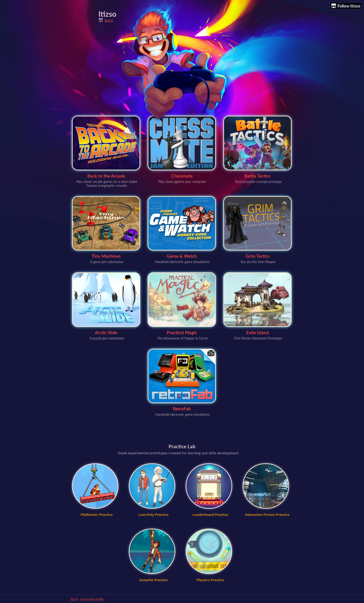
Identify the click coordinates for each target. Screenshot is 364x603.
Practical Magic (182, 332)
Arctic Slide (106, 332)
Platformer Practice (97, 515)
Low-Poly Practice (154, 515)
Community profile (92, 599)
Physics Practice (210, 580)
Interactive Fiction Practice (267, 515)
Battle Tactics (257, 176)
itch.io (74, 599)
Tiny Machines (106, 256)
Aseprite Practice (154, 580)
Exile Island (258, 332)
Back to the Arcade (106, 176)
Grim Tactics (258, 256)
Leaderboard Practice (210, 515)
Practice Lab (182, 446)
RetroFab (182, 409)
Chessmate (182, 176)
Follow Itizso (346, 6)
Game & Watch (182, 256)
